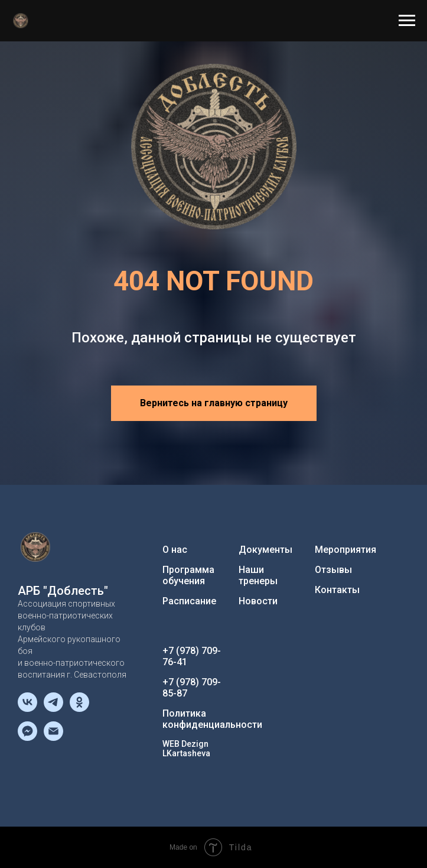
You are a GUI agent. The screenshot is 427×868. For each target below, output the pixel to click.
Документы (265, 550)
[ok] (79, 709)
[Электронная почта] (53, 738)
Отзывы (333, 570)
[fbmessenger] (27, 738)
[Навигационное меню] (407, 21)
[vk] (27, 709)
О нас (175, 550)
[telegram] (53, 709)
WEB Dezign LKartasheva (186, 749)
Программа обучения (188, 575)
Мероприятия (345, 550)
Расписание (189, 601)
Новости (258, 601)
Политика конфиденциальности (212, 719)
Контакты (337, 590)
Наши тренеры (258, 575)
